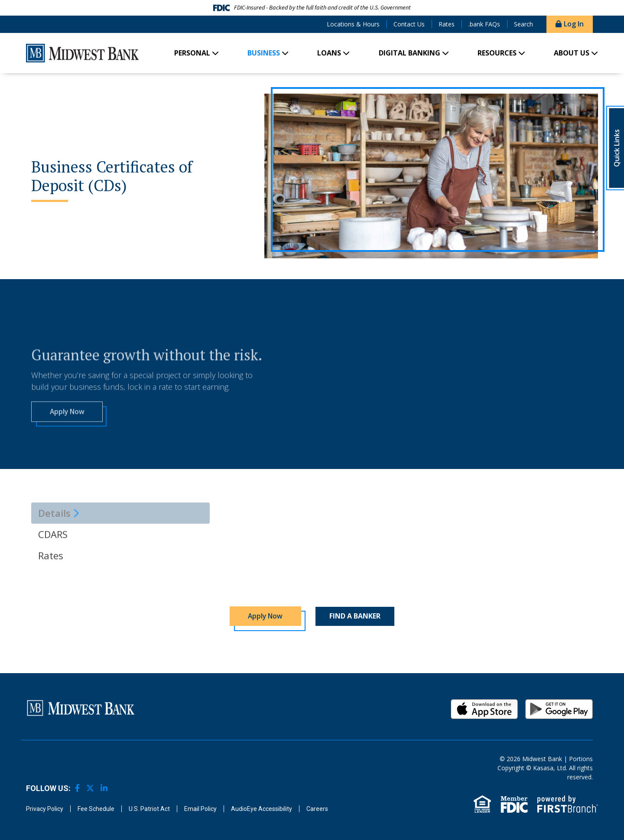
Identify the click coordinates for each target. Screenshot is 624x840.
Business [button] (264, 53)
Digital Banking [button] (409, 53)
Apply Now (67, 444)
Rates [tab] (51, 588)
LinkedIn (104, 788)
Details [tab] (54, 546)
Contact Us (409, 24)
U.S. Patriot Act (149, 809)
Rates (447, 24)
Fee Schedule (96, 809)
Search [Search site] (523, 24)
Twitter (90, 788)
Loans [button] (329, 53)
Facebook (77, 788)
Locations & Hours (353, 24)
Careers (317, 809)
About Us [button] (572, 53)
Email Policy (200, 809)
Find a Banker (355, 616)
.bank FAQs (484, 24)
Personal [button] (192, 53)
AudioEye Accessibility (262, 809)
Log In (574, 24)
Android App (559, 709)
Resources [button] (497, 53)
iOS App (484, 709)
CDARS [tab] (53, 567)
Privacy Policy (45, 809)
